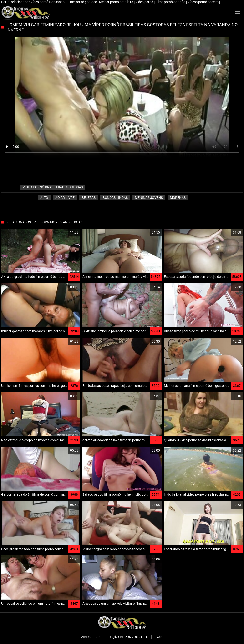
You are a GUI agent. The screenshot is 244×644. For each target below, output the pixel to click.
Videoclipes (91, 637)
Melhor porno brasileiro (117, 2)
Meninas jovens (149, 198)
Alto (44, 198)
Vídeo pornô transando (48, 2)
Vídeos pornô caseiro (203, 2)
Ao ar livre (65, 198)
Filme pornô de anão (171, 2)
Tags (159, 637)
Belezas (89, 198)
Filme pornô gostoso (82, 2)
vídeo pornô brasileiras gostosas (53, 187)
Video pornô (145, 2)
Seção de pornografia (128, 637)
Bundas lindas (115, 198)
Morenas (178, 198)
